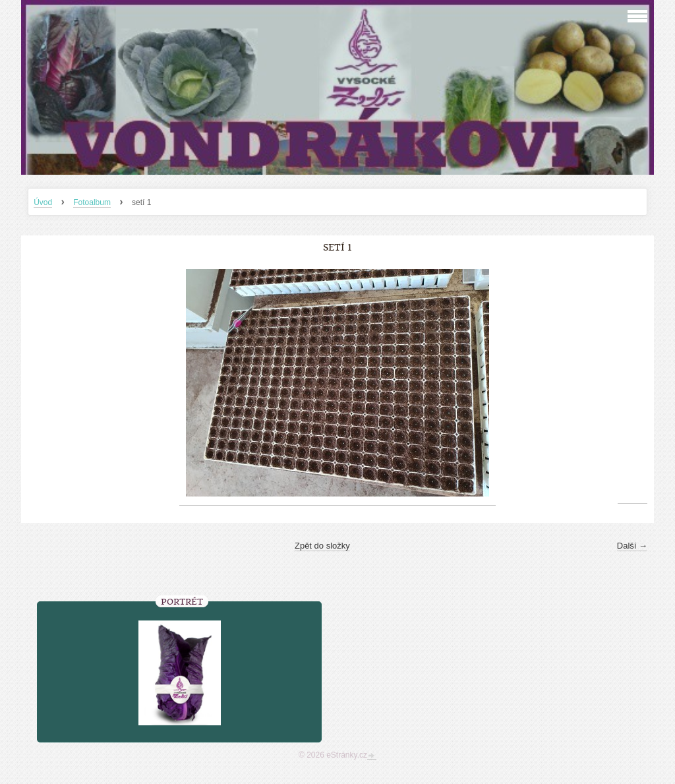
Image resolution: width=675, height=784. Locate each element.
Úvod (43, 202)
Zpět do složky (322, 546)
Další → (632, 546)
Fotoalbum (92, 202)
